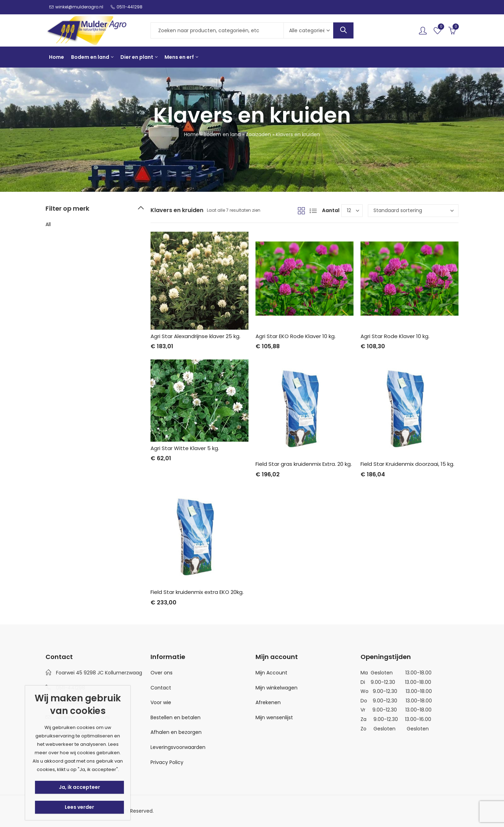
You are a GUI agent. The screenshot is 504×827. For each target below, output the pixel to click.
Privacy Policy (167, 762)
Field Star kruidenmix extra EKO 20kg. (197, 592)
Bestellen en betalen (176, 717)
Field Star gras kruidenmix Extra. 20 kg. (304, 464)
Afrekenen (268, 702)
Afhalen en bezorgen (176, 732)
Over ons (162, 673)
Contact (161, 688)
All (48, 224)
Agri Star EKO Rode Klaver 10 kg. (296, 336)
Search (343, 30)
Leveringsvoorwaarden (178, 747)
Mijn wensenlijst (274, 717)
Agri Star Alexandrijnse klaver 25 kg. (195, 336)
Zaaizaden (258, 134)
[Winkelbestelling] (413, 211)
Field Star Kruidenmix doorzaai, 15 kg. (407, 464)
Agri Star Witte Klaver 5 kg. (185, 448)
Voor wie (161, 702)
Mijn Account (271, 673)
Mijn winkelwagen (276, 688)
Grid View (301, 211)
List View (313, 211)
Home (191, 134)
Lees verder (79, 807)
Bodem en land (222, 134)
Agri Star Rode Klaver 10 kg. (395, 336)
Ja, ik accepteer (79, 787)
